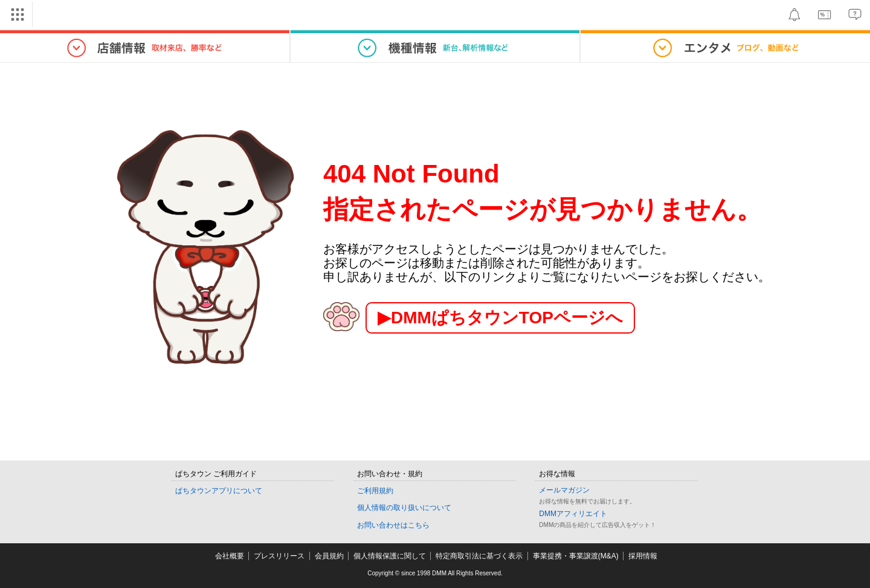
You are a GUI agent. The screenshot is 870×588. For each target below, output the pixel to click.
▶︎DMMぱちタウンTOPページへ (500, 318)
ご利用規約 (375, 491)
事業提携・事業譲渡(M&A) (576, 556)
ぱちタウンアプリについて (219, 491)
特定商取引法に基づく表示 (479, 556)
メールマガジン (564, 490)
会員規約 (329, 556)
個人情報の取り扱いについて (404, 508)
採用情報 (643, 556)
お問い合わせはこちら (393, 525)
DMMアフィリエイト (573, 514)
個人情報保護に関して (390, 556)
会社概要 (230, 556)
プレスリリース (279, 556)
